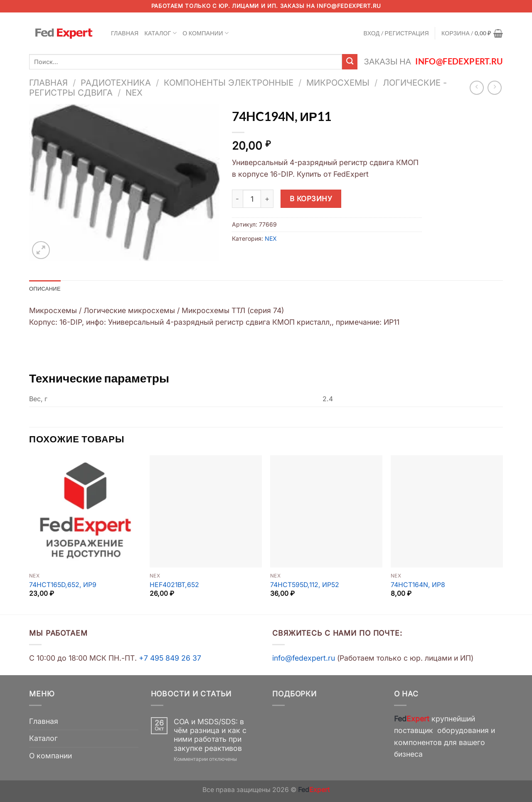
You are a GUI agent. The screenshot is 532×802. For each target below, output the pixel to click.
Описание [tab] (46, 289)
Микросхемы (338, 83)
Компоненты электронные (229, 83)
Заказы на (433, 61)
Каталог (161, 33)
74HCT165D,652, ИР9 (63, 585)
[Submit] (350, 62)
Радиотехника (116, 83)
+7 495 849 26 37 (170, 659)
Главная (125, 33)
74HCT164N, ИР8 (418, 585)
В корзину (311, 199)
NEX (134, 93)
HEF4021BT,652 (174, 585)
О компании (206, 33)
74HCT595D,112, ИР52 (305, 585)
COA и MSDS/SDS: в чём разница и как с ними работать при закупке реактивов (210, 735)
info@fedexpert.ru (349, 6)
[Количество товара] (252, 199)
